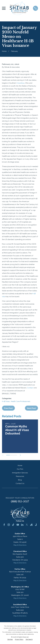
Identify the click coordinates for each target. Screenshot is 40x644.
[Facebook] (4, 525)
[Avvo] (31, 525)
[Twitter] (27, 525)
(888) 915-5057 (20, 501)
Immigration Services (20, 473)
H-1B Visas (6, 401)
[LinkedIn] (22, 525)
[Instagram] (9, 525)
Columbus (21, 83)
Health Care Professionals (20, 401)
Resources (20, 476)
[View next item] (20, 455)
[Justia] (36, 525)
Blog (20, 480)
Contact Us (20, 483)
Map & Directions (20, 545)
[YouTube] (18, 525)
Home (20, 466)
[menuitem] (10, 640)
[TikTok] (13, 525)
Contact (30, 388)
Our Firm (20, 469)
